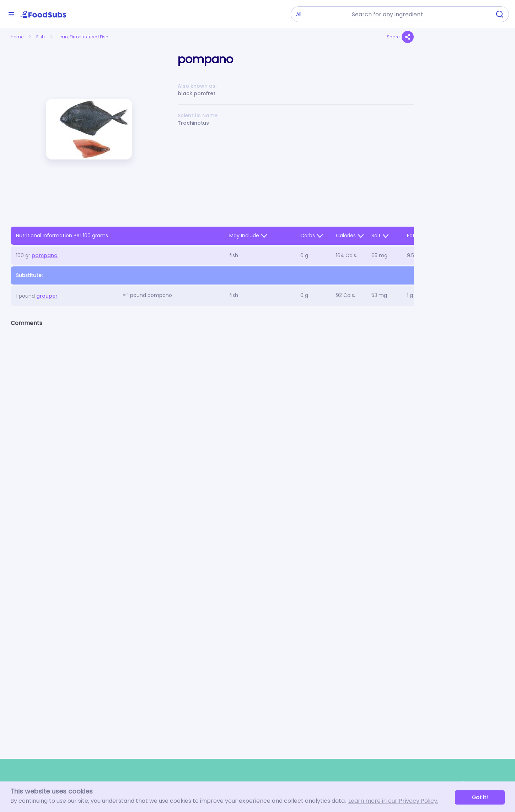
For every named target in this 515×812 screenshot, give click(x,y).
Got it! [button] (480, 797)
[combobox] (419, 14)
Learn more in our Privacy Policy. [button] (393, 801)
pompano (45, 255)
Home (17, 37)
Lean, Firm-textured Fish (83, 37)
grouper (47, 296)
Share (400, 37)
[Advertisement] (464, 194)
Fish (41, 37)
